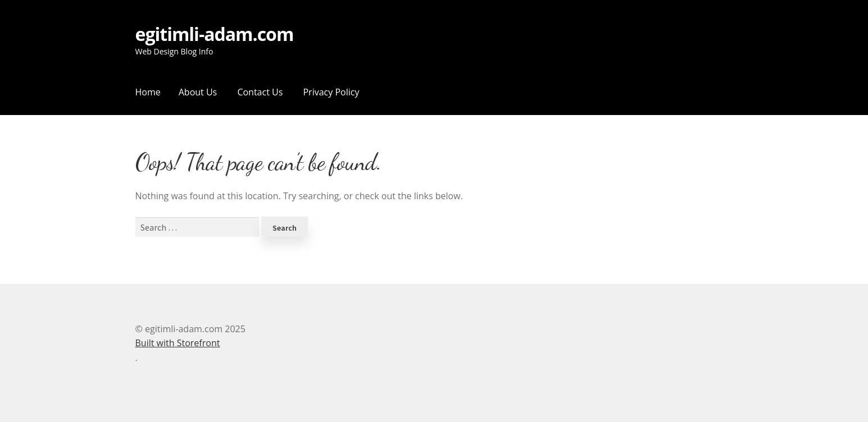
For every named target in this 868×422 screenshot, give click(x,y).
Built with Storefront (178, 343)
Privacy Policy (331, 92)
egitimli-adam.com (215, 35)
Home (148, 92)
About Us (198, 92)
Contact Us (260, 92)
